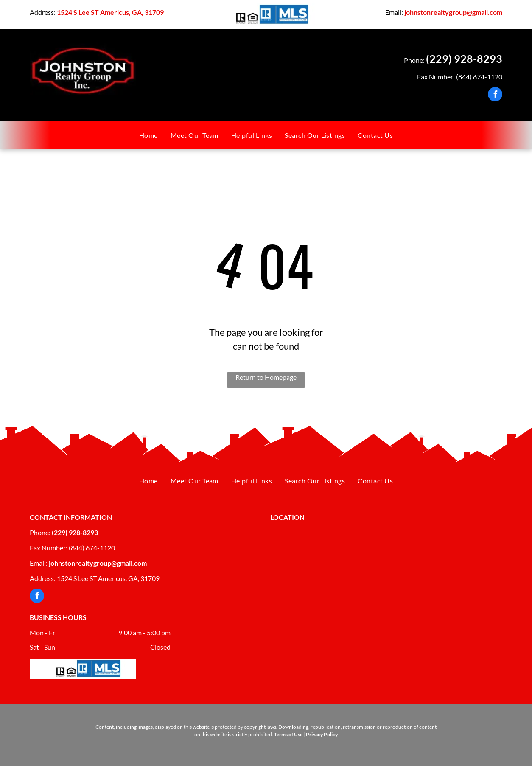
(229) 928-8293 (464, 59)
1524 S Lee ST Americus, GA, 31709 (110, 12)
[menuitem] (148, 135)
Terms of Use (288, 734)
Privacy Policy (322, 734)
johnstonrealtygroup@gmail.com (453, 12)
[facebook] (495, 95)
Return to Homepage (266, 377)
